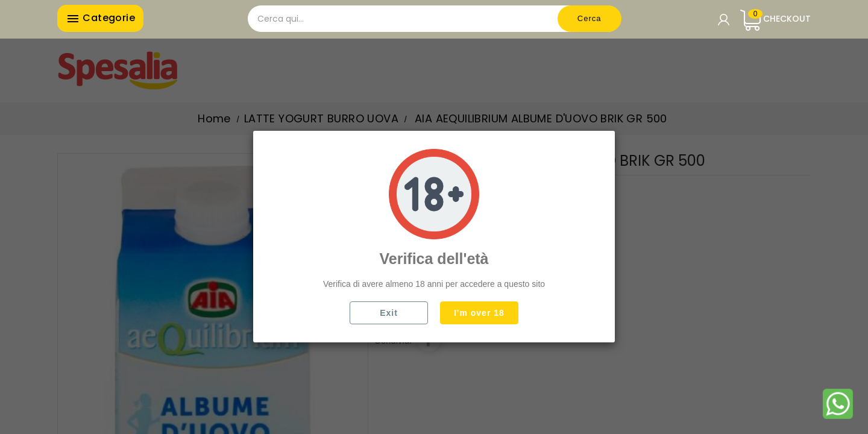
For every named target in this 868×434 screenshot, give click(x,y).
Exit (389, 313)
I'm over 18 (479, 313)
